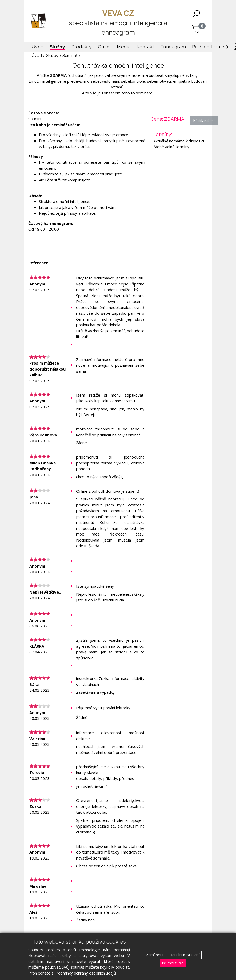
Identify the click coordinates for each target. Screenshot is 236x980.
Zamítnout (155, 955)
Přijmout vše (173, 963)
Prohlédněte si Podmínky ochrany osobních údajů (72, 973)
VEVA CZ (118, 23)
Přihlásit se (204, 120)
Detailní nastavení (184, 955)
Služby (52, 56)
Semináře (71, 56)
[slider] (40, 277)
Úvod (37, 56)
